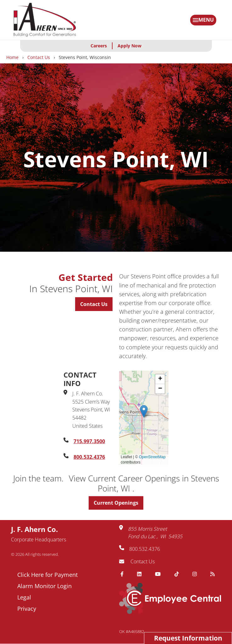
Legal (24, 597)
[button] (144, 411)
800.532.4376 (89, 457)
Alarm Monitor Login (44, 586)
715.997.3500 (89, 441)
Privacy (27, 609)
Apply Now (130, 46)
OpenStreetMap (152, 457)
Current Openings (116, 503)
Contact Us (39, 57)
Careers (99, 46)
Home (12, 57)
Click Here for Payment (47, 575)
